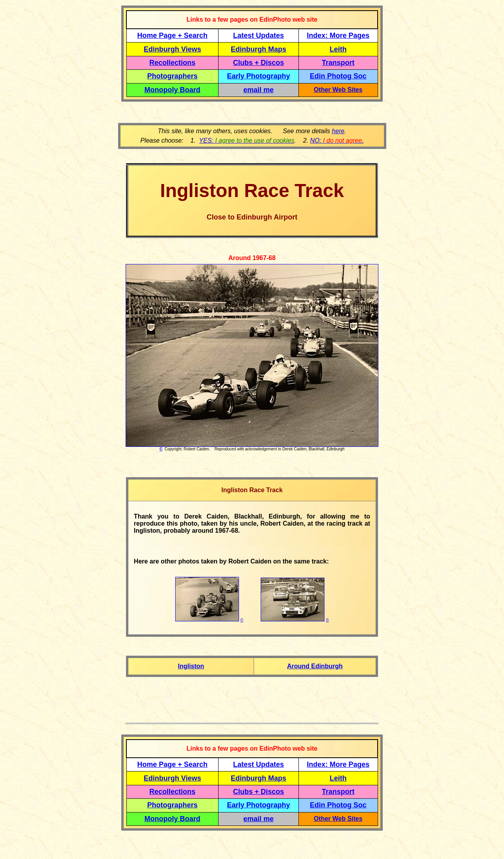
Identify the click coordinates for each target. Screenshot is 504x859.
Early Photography (259, 76)
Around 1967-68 (252, 258)
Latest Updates (258, 35)
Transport (338, 63)
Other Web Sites (338, 90)
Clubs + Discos (259, 63)
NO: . (337, 140)
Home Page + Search (173, 35)
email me (258, 90)
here (338, 131)
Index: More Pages (338, 35)
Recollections (172, 63)
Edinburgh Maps (258, 49)
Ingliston (191, 666)
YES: (247, 140)
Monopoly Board (172, 90)
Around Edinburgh (315, 666)
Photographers (172, 76)
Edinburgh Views (172, 49)
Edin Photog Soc (338, 76)
